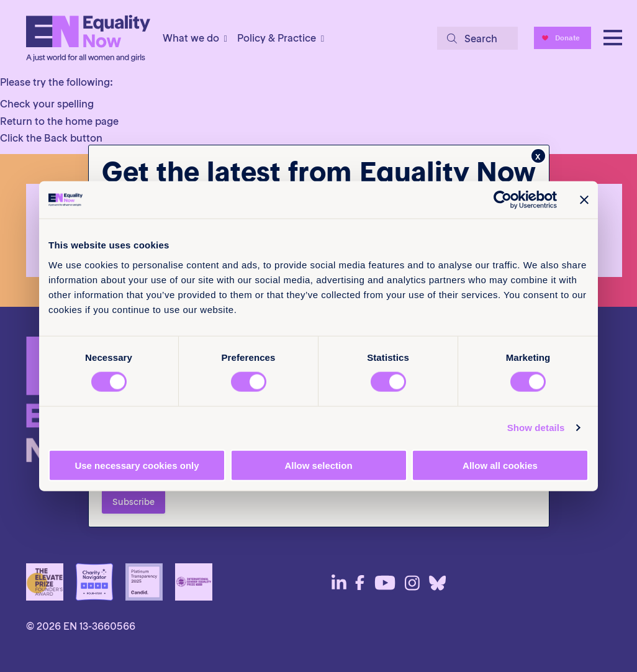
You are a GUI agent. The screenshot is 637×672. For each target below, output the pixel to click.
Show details (536, 428)
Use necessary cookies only (137, 465)
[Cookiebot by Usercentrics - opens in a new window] (503, 200)
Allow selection (318, 465)
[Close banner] (584, 200)
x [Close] (538, 156)
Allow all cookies (500, 465)
